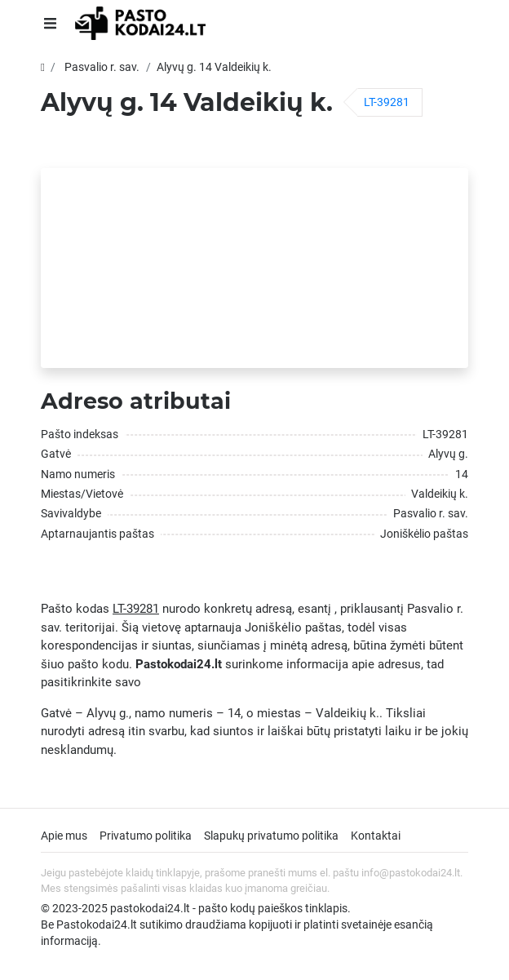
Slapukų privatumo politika (271, 836)
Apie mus (64, 836)
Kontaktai (376, 836)
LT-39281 (387, 102)
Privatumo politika (146, 836)
